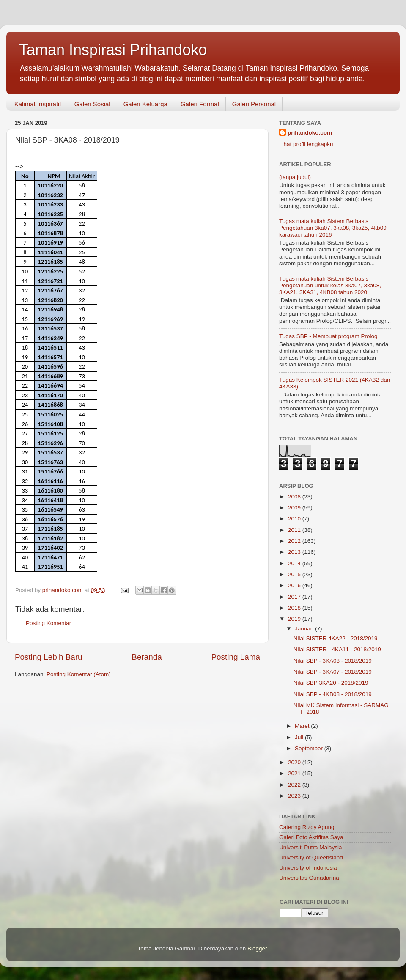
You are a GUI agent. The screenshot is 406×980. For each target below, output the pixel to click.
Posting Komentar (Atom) (79, 674)
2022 (295, 785)
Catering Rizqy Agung (307, 827)
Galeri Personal (254, 104)
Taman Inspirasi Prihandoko (113, 50)
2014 (295, 563)
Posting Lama (236, 657)
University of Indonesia (308, 868)
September (310, 748)
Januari (305, 629)
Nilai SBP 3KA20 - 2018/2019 (331, 683)
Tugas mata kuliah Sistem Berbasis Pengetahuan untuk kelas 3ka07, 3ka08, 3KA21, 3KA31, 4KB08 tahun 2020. (330, 285)
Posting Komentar (48, 623)
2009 (295, 508)
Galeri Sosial (92, 104)
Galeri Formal (200, 104)
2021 (295, 773)
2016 (295, 585)
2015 (295, 574)
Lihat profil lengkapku (306, 144)
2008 (295, 497)
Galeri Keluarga (145, 104)
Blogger (257, 948)
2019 (295, 619)
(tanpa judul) (295, 177)
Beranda (147, 657)
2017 (295, 597)
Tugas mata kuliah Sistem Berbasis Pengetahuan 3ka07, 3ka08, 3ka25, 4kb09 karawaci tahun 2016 (333, 228)
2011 (295, 530)
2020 (295, 762)
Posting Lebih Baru (49, 657)
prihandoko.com (310, 133)
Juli (300, 737)
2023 (295, 796)
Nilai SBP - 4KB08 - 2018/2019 (333, 694)
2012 (295, 541)
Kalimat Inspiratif (38, 104)
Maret (303, 726)
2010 (295, 519)
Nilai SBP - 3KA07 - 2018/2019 (333, 672)
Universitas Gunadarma (309, 878)
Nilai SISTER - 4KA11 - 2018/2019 (337, 649)
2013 (295, 552)
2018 (295, 608)
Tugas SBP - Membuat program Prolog (328, 336)
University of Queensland (311, 857)
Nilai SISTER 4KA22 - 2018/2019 (336, 638)
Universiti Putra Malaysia (311, 847)
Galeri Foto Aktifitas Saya (311, 837)
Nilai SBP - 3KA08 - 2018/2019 (333, 661)
